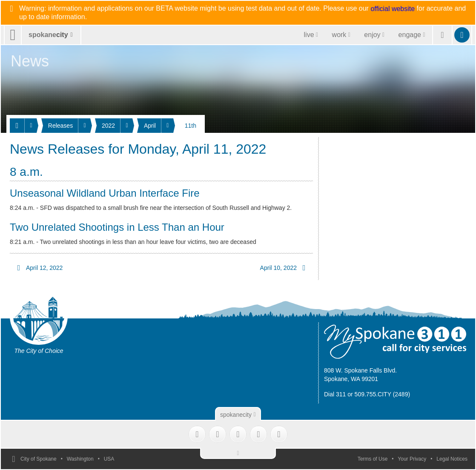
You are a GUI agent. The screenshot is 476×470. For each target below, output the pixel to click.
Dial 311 (335, 394)
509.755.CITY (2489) (383, 394)
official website (393, 9)
